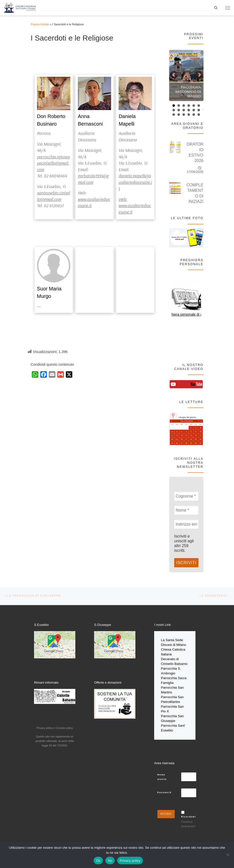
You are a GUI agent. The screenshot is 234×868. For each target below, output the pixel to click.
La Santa (168, 640)
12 (199, 110)
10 (189, 110)
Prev (175, 73)
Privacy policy (130, 861)
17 (194, 115)
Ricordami (189, 812)
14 (179, 115)
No (110, 861)
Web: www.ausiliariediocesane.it (135, 206)
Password (164, 788)
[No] (228, 855)
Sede (180, 640)
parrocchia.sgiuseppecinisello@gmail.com (53, 163)
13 (174, 115)
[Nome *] (186, 510)
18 (199, 115)
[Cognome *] (186, 496)
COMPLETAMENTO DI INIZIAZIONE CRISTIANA (195, 201)
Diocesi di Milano (174, 645)
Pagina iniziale (40, 24)
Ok (98, 861)
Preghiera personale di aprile (187, 314)
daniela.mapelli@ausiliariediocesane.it (135, 182)
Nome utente (162, 772)
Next (200, 73)
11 (194, 110)
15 (184, 115)
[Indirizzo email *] (186, 524)
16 (189, 115)
